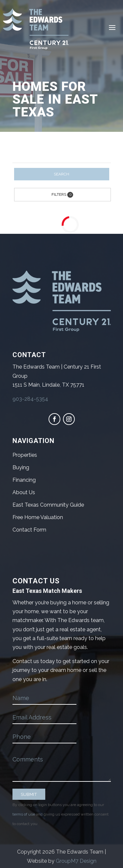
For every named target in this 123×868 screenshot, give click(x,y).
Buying (21, 467)
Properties (25, 455)
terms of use (24, 814)
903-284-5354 (30, 399)
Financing (24, 480)
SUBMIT (29, 794)
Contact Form (29, 530)
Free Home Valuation (38, 517)
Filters (62, 195)
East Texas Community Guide (48, 505)
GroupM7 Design (76, 861)
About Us (24, 492)
